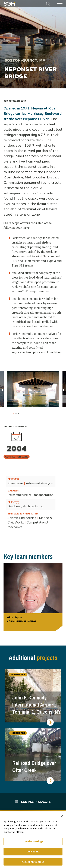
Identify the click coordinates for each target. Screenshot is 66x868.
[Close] (62, 817)
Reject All (33, 853)
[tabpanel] (33, 389)
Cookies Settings (33, 842)
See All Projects (33, 802)
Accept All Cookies (33, 863)
